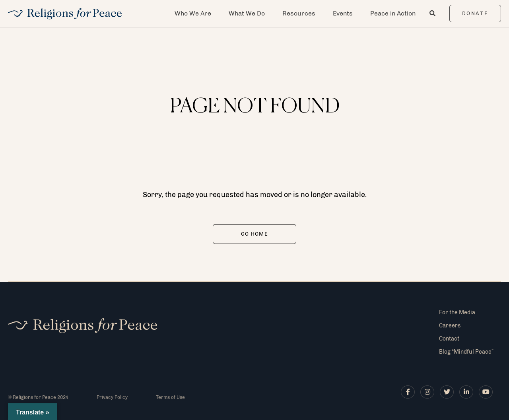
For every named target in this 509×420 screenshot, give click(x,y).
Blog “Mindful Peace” (466, 352)
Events (343, 13)
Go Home (254, 234)
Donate (475, 13)
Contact (449, 339)
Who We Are (193, 13)
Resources (299, 13)
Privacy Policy (112, 397)
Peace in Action (393, 13)
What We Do (247, 13)
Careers (450, 326)
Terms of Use (170, 397)
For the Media (457, 313)
